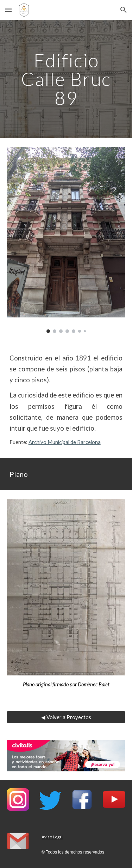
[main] (66, 79)
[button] (8, 10)
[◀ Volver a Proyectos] (66, 717)
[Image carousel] (66, 240)
